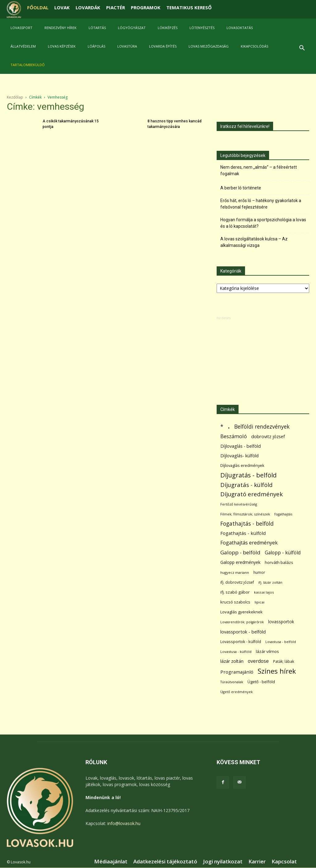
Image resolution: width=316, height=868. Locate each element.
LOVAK (62, 7)
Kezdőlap (15, 97)
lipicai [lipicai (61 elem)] (260, 602)
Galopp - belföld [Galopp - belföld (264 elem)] (240, 552)
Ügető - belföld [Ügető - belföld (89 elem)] (261, 682)
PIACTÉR (116, 7)
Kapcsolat (284, 862)
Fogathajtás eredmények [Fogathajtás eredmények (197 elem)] (249, 543)
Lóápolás (96, 46)
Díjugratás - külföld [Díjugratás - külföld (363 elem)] (246, 485)
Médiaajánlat (111, 862)
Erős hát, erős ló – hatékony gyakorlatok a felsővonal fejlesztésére (261, 204)
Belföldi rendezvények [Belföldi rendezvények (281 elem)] (262, 427)
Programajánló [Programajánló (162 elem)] (237, 672)
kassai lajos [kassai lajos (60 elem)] (264, 592)
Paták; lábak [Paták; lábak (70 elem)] (284, 661)
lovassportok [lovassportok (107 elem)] (281, 622)
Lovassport (21, 28)
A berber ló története (241, 188)
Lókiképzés (168, 28)
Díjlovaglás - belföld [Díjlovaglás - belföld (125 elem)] (241, 446)
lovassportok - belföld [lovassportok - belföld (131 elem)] (243, 632)
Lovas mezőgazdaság (209, 46)
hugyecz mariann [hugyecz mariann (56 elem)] (235, 572)
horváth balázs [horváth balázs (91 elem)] (279, 562)
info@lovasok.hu (124, 823)
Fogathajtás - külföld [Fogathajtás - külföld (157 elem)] (243, 533)
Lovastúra (127, 46)
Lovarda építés (163, 46)
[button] (302, 49)
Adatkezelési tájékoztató (165, 862)
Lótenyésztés (202, 28)
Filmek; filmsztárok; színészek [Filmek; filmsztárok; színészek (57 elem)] (245, 514)
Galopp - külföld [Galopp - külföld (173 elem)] (283, 553)
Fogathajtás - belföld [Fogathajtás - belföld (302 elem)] (247, 524)
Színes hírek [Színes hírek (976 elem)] (277, 671)
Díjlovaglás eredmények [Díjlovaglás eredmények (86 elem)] (242, 465)
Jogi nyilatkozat (223, 862)
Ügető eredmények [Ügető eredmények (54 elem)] (237, 692)
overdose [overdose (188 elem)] (258, 661)
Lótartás (97, 28)
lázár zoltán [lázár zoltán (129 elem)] (232, 661)
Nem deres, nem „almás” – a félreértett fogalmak (259, 170)
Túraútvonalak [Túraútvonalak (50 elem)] (232, 682)
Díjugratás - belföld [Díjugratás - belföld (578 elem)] (248, 475)
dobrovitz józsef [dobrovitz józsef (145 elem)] (268, 436)
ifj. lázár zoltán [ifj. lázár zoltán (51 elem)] (270, 582)
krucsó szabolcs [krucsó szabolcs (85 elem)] (235, 602)
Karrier (257, 862)
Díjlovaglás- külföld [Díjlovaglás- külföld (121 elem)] (239, 456)
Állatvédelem (23, 46)
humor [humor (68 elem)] (259, 572)
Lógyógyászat (132, 28)
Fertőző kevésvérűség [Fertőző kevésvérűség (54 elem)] (239, 504)
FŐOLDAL (38, 7)
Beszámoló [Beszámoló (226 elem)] (234, 436)
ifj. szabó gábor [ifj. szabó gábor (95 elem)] (235, 592)
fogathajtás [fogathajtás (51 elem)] (283, 514)
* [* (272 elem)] (222, 427)
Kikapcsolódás (254, 46)
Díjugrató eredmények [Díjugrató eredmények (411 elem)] (252, 494)
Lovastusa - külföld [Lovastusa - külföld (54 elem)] (236, 652)
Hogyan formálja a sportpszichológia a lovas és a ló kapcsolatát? (263, 223)
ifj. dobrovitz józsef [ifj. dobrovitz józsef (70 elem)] (237, 582)
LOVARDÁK (88, 7)
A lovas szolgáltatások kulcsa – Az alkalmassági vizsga (254, 242)
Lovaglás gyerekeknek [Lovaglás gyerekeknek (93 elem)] (241, 612)
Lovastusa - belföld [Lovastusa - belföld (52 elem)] (281, 642)
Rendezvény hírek (60, 28)
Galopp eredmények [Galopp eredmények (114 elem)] (240, 562)
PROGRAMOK (146, 7)
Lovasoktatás (240, 28)
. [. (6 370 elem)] (229, 425)
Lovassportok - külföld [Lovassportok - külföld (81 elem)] (241, 642)
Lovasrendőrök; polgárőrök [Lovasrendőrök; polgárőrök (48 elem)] (242, 622)
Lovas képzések (62, 46)
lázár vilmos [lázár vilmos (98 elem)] (267, 651)
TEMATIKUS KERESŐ (189, 7)
